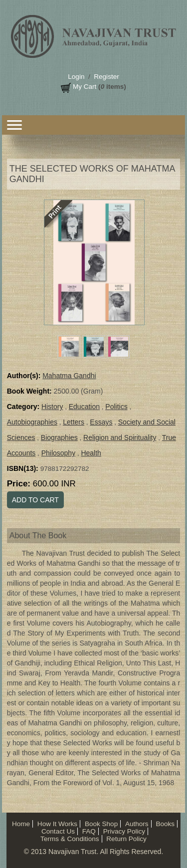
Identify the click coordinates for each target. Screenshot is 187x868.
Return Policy (126, 839)
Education (84, 407)
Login (76, 77)
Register (106, 77)
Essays (101, 422)
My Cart (85, 87)
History (52, 407)
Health (91, 453)
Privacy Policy (124, 831)
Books (165, 824)
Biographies (59, 437)
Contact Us (58, 831)
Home (21, 824)
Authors (137, 824)
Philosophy (59, 453)
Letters (74, 422)
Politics (116, 407)
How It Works (57, 824)
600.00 (54, 484)
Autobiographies (32, 422)
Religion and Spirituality (120, 437)
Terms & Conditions (70, 839)
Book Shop (101, 824)
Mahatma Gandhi (69, 376)
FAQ (89, 831)
